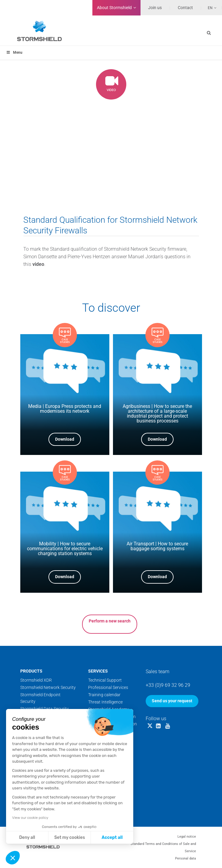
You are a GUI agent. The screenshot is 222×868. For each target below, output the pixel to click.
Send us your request (172, 701)
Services (98, 671)
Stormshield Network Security (48, 687)
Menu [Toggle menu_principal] (14, 53)
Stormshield (114, 8)
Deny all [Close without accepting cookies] (27, 837)
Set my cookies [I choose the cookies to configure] (70, 837)
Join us (155, 8)
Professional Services (108, 687)
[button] (13, 858)
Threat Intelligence (105, 702)
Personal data (186, 858)
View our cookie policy (30, 818)
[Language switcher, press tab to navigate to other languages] (209, 8)
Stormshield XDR (36, 680)
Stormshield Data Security (45, 709)
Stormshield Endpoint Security (40, 698)
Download (65, 439)
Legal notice (187, 837)
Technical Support (105, 680)
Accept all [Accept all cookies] (112, 837)
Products (31, 671)
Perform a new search (110, 621)
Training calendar (104, 695)
